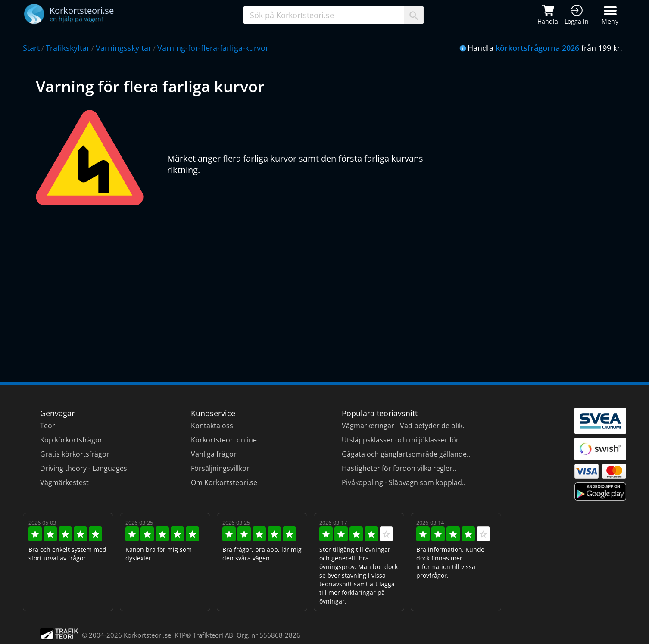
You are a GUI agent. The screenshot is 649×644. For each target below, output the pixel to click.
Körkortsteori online (224, 440)
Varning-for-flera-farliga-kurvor (213, 48)
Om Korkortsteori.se (224, 482)
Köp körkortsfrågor (71, 440)
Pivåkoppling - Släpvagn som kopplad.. (404, 482)
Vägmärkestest (64, 482)
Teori (48, 426)
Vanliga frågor (214, 454)
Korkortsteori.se (147, 635)
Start (31, 48)
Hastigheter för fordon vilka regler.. (399, 468)
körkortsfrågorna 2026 (537, 48)
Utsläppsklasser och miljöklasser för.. (402, 440)
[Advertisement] (294, 287)
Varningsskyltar (123, 48)
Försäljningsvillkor (220, 468)
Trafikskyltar (68, 48)
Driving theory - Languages (84, 468)
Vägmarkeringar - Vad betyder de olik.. (404, 426)
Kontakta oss (212, 426)
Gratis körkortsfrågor (75, 454)
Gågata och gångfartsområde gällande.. (406, 454)
